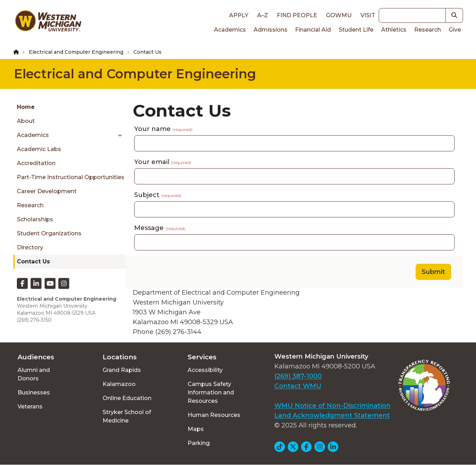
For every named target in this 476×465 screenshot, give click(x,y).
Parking (199, 443)
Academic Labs (39, 149)
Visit (368, 15)
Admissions (270, 30)
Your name (163, 129)
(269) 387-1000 (298, 376)
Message (160, 228)
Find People (297, 15)
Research (428, 30)
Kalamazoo (119, 384)
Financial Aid (313, 30)
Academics (230, 30)
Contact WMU (298, 386)
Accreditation (36, 163)
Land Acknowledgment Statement (332, 415)
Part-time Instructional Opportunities (71, 177)
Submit (433, 272)
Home (26, 107)
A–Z (263, 15)
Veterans (30, 407)
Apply (239, 15)
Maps (196, 429)
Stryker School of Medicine (127, 416)
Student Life (356, 30)
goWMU (339, 15)
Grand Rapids (122, 370)
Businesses (34, 392)
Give (455, 30)
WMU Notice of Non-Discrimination (332, 406)
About (26, 121)
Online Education (127, 398)
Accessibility (205, 370)
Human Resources (214, 415)
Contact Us (33, 261)
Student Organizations (49, 233)
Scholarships (35, 219)
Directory (30, 247)
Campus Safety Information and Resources (211, 392)
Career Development (47, 191)
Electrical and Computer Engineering (76, 52)
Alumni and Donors (34, 374)
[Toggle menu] (118, 135)
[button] (454, 15)
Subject (158, 195)
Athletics (394, 30)
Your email (163, 162)
